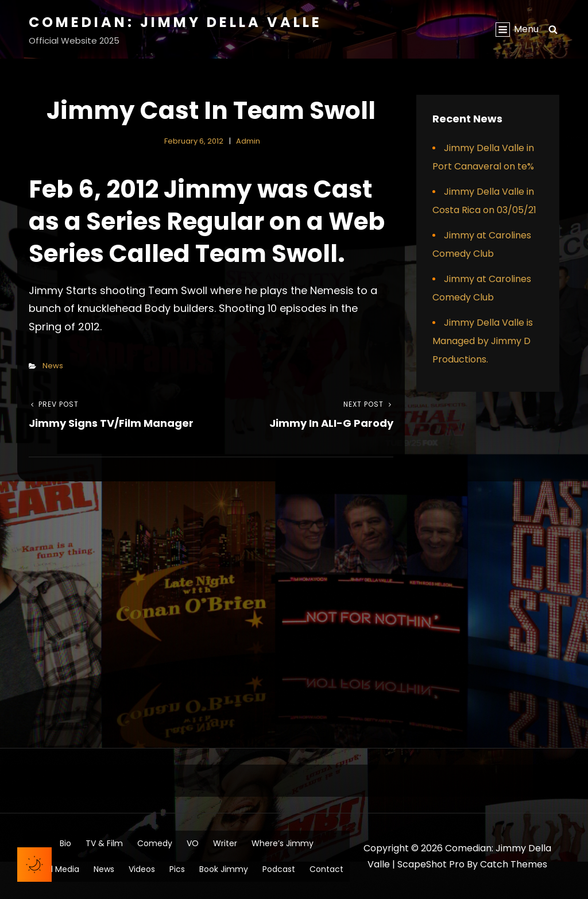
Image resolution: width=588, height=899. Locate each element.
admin (248, 141)
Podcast (279, 869)
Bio (65, 843)
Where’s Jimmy (283, 843)
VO (193, 843)
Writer (225, 843)
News (53, 366)
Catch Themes (514, 864)
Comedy (155, 843)
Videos (142, 869)
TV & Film (104, 843)
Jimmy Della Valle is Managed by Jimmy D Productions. (483, 341)
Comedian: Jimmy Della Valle (175, 22)
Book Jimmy (224, 869)
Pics (177, 869)
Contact (326, 869)
